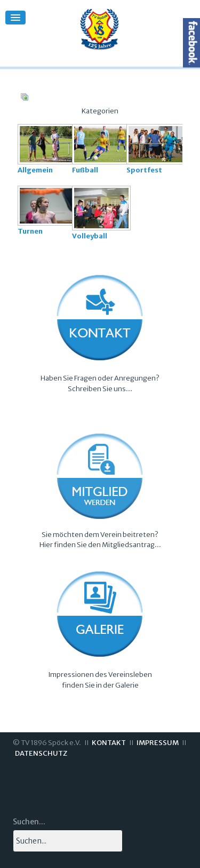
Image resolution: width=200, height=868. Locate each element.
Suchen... (29, 822)
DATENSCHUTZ (41, 753)
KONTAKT (109, 743)
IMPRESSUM (158, 743)
